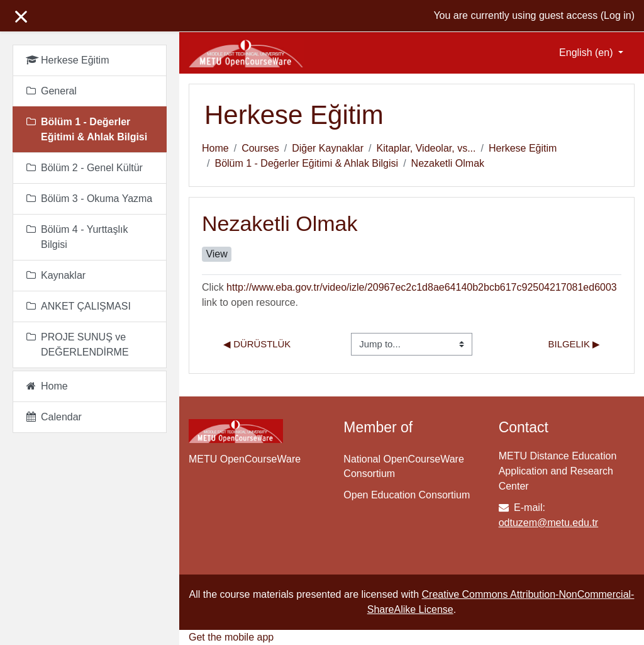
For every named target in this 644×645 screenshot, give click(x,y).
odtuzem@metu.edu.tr (549, 523)
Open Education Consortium (407, 495)
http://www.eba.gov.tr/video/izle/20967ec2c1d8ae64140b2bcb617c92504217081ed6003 (422, 287)
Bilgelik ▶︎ (574, 344)
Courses (260, 148)
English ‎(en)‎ (587, 53)
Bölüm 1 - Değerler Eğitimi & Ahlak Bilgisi (306, 163)
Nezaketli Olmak (448, 163)
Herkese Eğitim (523, 148)
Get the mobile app (231, 637)
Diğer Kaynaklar (328, 148)
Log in (618, 15)
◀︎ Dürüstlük (257, 344)
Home (215, 148)
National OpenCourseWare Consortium (404, 466)
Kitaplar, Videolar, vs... (426, 148)
